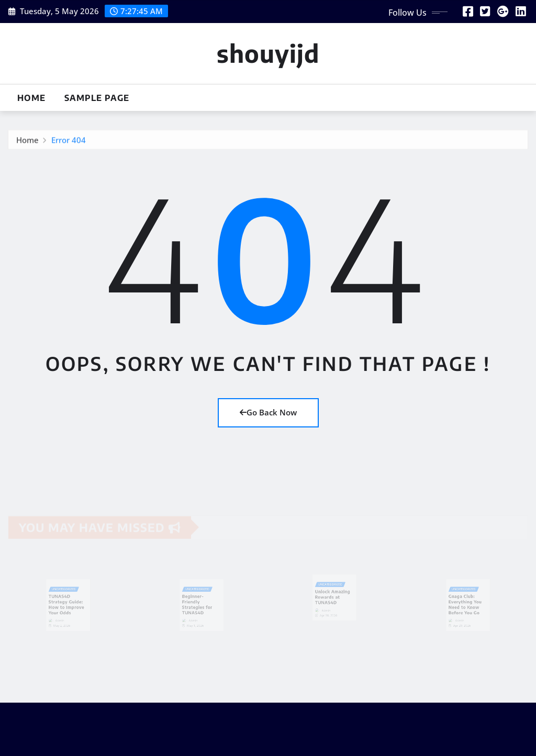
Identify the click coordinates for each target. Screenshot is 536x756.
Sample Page (97, 98)
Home (31, 98)
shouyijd (268, 53)
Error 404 (69, 142)
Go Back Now (268, 412)
